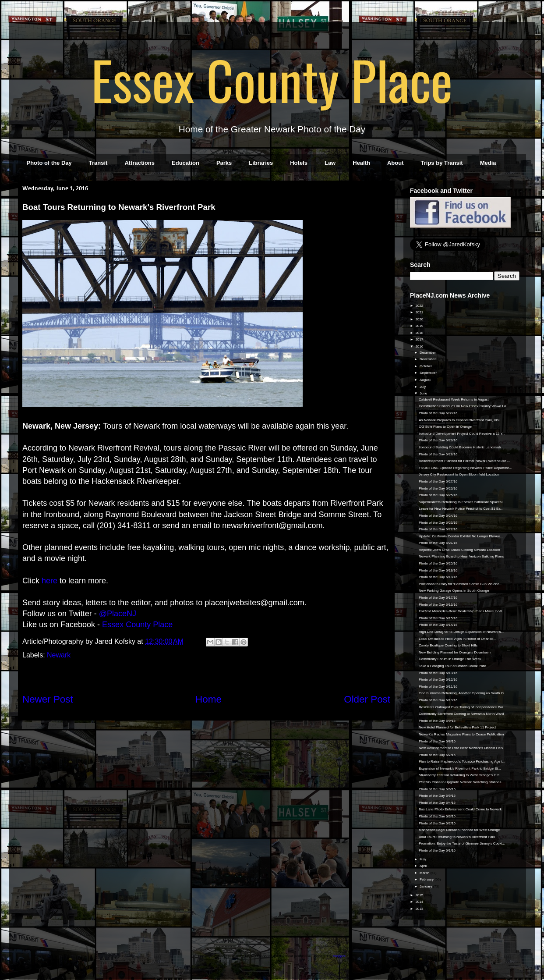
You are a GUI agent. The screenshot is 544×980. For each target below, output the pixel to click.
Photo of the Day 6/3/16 (437, 816)
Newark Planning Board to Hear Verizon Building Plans (461, 556)
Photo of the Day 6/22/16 (438, 529)
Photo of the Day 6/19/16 (438, 570)
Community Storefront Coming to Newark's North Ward (461, 714)
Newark (59, 655)
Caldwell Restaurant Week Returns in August (454, 399)
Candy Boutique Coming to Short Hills (448, 645)
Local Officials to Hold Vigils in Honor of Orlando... (457, 639)
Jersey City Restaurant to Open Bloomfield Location (459, 474)
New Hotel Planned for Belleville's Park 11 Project (457, 727)
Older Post (367, 699)
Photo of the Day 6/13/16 (438, 673)
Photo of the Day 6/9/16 (437, 721)
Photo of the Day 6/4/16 (437, 803)
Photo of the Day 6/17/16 (438, 598)
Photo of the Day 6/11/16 (438, 687)
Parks (224, 163)
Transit (98, 163)
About (396, 163)
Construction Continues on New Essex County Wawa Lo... (464, 406)
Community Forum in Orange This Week (450, 659)
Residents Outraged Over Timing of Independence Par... (462, 707)
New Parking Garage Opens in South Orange (454, 591)
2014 (420, 902)
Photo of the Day (49, 163)
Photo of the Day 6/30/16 (438, 413)
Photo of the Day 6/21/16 (438, 543)
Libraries (261, 163)
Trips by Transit (442, 163)
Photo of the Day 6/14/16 (438, 625)
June (424, 393)
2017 (420, 339)
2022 (420, 306)
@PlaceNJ (118, 614)
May (423, 859)
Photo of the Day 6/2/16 (437, 823)
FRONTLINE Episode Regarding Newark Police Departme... (465, 468)
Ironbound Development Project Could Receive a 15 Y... (462, 434)
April (424, 866)
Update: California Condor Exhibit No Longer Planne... (461, 536)
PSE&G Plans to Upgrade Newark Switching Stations (460, 782)
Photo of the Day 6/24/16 (438, 516)
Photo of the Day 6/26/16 (438, 488)
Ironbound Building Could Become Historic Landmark (460, 447)
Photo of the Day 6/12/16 (438, 680)
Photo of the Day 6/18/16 (438, 577)
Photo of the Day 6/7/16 (437, 755)
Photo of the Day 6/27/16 (438, 481)
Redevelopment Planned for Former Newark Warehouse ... (464, 461)
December (428, 353)
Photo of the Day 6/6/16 (437, 789)
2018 (420, 333)
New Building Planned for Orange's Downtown (455, 652)
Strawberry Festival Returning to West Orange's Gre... (461, 775)
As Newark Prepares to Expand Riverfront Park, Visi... (461, 420)
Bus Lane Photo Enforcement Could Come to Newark (460, 809)
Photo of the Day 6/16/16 (438, 605)
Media (488, 163)
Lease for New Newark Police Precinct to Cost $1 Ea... (461, 509)
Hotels (299, 163)
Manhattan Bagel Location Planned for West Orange (459, 830)
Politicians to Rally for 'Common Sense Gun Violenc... (460, 584)
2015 (420, 895)
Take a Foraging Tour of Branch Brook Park (452, 666)
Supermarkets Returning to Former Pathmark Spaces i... (463, 502)
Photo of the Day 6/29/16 (438, 440)
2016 (420, 346)
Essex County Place (272, 79)
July (423, 387)
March (425, 873)
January (426, 886)
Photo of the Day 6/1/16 (437, 850)
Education (185, 163)
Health (361, 163)
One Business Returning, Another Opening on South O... (463, 693)
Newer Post (48, 699)
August (426, 380)
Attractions (140, 163)
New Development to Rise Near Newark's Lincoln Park (461, 748)
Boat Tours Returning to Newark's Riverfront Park (457, 837)
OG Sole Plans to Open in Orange (445, 427)
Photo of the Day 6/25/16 (438, 495)
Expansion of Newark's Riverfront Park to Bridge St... (460, 769)
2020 (420, 319)
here (49, 581)
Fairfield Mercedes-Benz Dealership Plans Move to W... (462, 611)
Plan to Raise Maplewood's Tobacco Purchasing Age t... (462, 762)
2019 (420, 326)
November (428, 359)
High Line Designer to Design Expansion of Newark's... (461, 632)
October (426, 366)
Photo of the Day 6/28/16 (438, 454)
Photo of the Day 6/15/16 (438, 618)
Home (208, 699)
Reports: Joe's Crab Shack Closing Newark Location (459, 550)
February (427, 879)
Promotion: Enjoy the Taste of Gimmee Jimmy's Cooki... (462, 843)
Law (330, 163)
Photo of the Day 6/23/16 (438, 523)
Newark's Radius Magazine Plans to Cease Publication (461, 734)
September (429, 373)
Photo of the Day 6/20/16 (438, 563)
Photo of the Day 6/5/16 (437, 796)
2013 (420, 909)
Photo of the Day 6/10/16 (438, 700)
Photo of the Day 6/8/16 (437, 741)
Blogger (339, 956)
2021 (420, 312)
